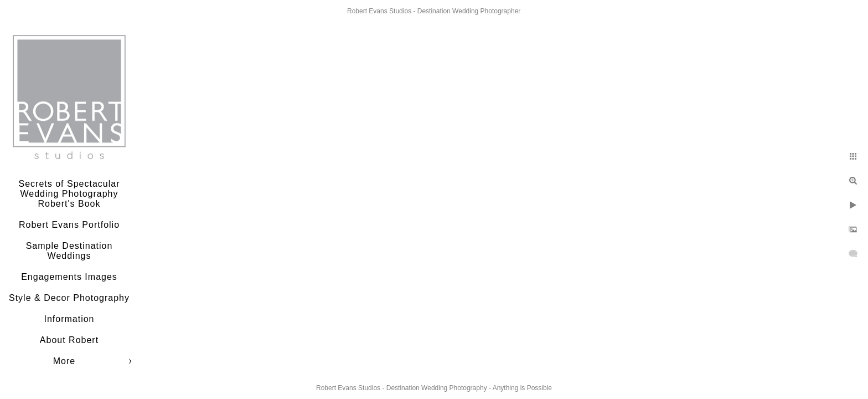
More (64, 361)
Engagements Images (69, 277)
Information (69, 319)
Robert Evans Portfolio (69, 225)
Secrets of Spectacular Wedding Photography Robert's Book (69, 194)
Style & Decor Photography (69, 298)
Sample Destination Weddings (69, 251)
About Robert (69, 340)
